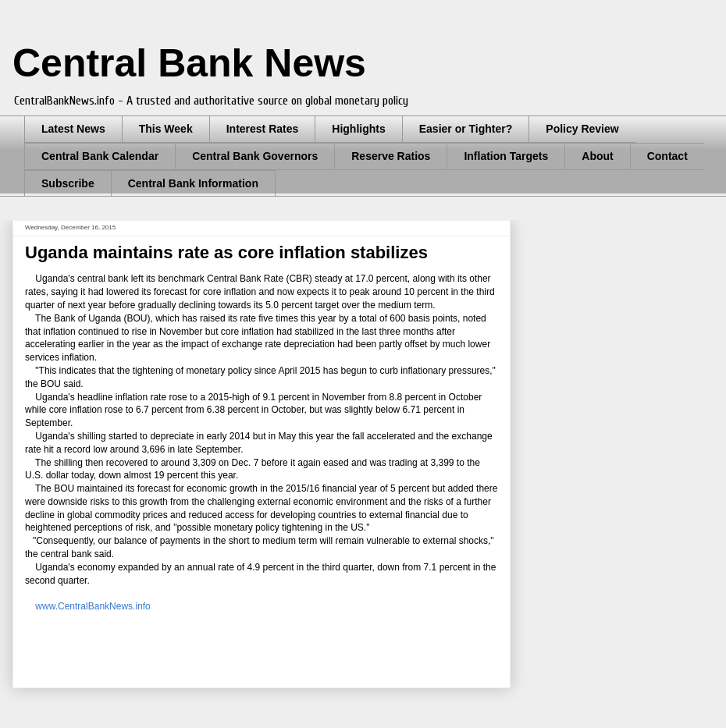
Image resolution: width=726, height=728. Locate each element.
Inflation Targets (506, 156)
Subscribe (68, 183)
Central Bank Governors (255, 156)
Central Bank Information (193, 183)
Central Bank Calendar (100, 156)
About (597, 156)
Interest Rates (263, 129)
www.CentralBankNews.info (93, 606)
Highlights (358, 129)
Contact (667, 156)
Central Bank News (189, 63)
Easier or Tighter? (466, 129)
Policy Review (582, 129)
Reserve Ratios (391, 156)
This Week (166, 129)
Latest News (73, 129)
